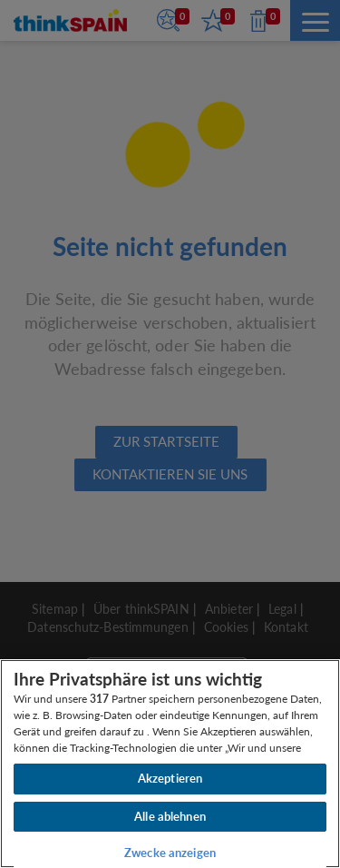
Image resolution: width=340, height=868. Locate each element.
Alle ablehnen (170, 816)
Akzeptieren (170, 778)
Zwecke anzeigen (170, 853)
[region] (170, 764)
